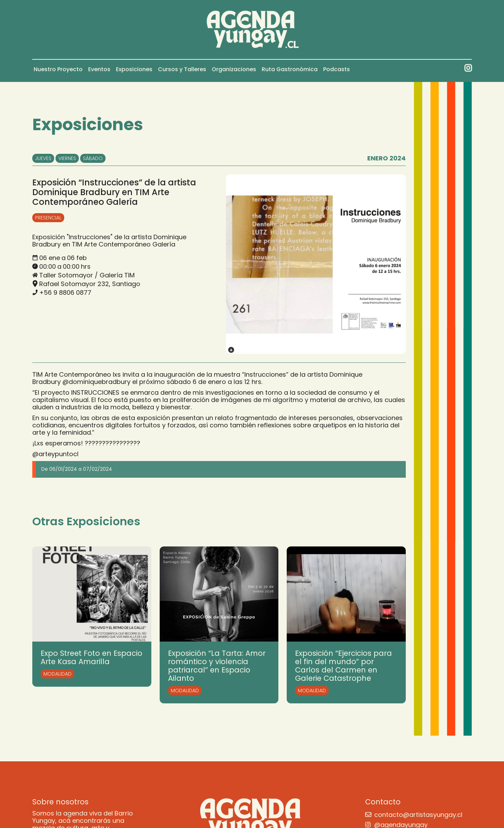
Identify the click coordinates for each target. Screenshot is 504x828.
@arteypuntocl (55, 454)
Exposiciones (134, 69)
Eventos (99, 69)
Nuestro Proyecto (58, 69)
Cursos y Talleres (182, 69)
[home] (252, 30)
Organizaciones (234, 69)
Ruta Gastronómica (290, 69)
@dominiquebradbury (96, 382)
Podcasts (337, 69)
